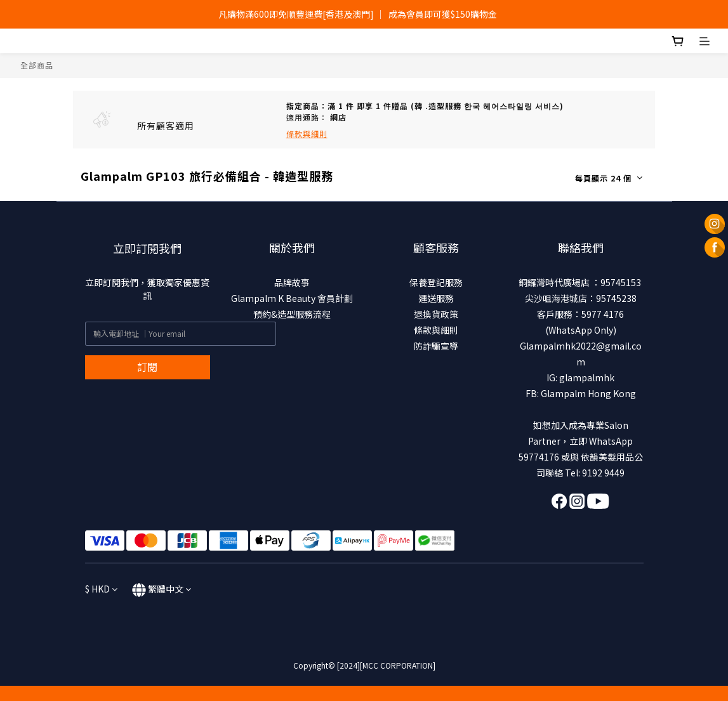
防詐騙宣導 (436, 346)
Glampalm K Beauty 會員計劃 (292, 298)
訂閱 (147, 367)
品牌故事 (292, 282)
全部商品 (37, 65)
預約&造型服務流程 (292, 314)
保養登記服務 (436, 282)
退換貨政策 (436, 314)
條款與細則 (436, 330)
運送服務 (436, 298)
